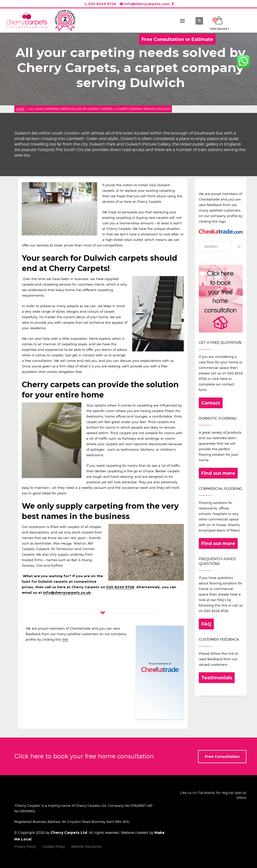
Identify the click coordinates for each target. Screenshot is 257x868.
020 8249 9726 (102, 4)
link (65, 639)
